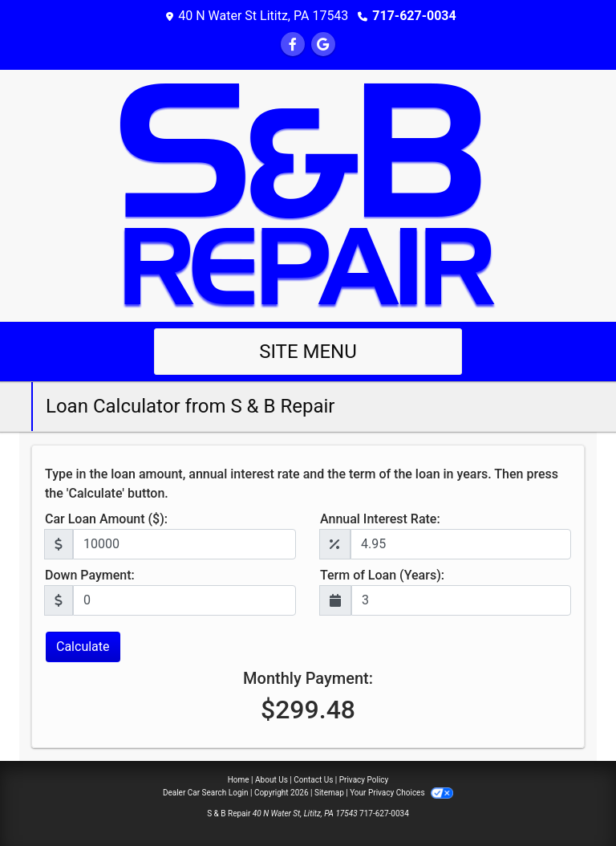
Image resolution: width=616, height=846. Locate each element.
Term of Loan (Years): (382, 575)
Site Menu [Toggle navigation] (308, 352)
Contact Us (313, 780)
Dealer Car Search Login (206, 793)
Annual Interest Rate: (380, 519)
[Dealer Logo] (308, 195)
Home (239, 780)
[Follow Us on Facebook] (293, 45)
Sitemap (329, 793)
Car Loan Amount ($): (106, 519)
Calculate (83, 647)
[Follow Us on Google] (323, 45)
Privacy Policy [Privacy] (364, 780)
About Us (272, 780)
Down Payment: (90, 575)
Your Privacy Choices (401, 793)
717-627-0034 (414, 16)
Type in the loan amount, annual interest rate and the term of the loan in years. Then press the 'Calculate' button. (302, 484)
